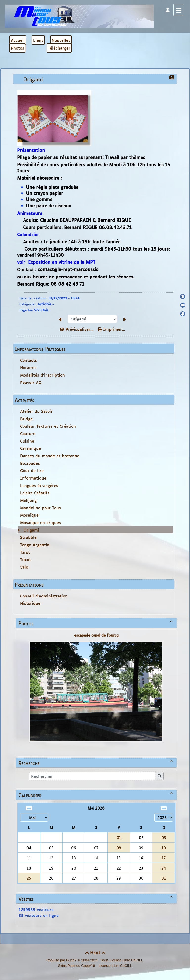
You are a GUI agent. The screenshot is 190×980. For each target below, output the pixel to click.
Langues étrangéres (39, 485)
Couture (28, 433)
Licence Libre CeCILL (115, 966)
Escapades (30, 463)
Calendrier (96, 795)
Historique (30, 603)
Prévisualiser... (77, 329)
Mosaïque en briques (40, 522)
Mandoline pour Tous (40, 508)
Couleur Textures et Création (48, 426)
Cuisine (27, 441)
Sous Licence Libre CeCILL (122, 960)
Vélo (24, 567)
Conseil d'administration (44, 596)
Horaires (28, 367)
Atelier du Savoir (36, 411)
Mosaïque (29, 515)
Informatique (33, 478)
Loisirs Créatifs (35, 493)
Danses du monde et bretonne (50, 456)
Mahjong (28, 500)
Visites (96, 899)
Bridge (26, 419)
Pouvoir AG (31, 382)
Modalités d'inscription (42, 375)
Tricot (25, 559)
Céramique (30, 448)
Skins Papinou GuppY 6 (77, 966)
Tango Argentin (35, 545)
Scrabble (28, 537)
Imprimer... (111, 329)
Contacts (28, 360)
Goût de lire (32, 470)
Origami (31, 530)
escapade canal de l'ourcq (96, 635)
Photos (96, 623)
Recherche (96, 763)
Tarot (25, 552)
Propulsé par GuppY (61, 960)
